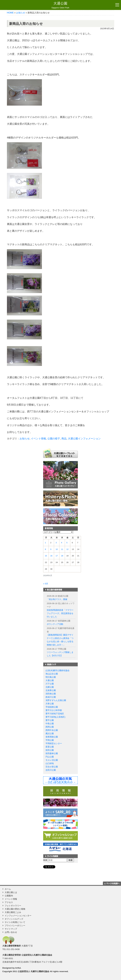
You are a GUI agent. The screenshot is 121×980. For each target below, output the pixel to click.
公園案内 (9, 896)
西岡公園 (50, 727)
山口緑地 (50, 763)
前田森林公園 (52, 753)
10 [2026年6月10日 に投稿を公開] (57, 549)
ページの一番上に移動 (112, 883)
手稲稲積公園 (52, 707)
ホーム (8, 889)
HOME (10, 13)
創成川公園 (51, 697)
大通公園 (60, 5)
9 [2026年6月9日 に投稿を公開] (51, 549)
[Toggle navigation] (117, 5)
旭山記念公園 (52, 674)
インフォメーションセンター (18, 916)
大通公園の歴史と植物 (15, 909)
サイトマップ (11, 929)
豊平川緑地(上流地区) (55, 717)
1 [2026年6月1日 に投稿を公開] (45, 543)
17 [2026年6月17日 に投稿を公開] (57, 556)
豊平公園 (50, 720)
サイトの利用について (15, 922)
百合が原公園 (52, 767)
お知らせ (21, 13)
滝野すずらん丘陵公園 (56, 700)
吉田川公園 (51, 770)
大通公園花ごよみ (13, 912)
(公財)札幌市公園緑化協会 (58, 670)
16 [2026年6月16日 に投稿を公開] (51, 556)
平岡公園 (50, 740)
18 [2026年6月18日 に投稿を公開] (62, 556)
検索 (45, 860)
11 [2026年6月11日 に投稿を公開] (62, 549)
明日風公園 (51, 677)
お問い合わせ (11, 932)
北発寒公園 (51, 690)
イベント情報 (38, 439)
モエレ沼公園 (52, 760)
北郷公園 (50, 687)
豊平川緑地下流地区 (55, 714)
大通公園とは (11, 892)
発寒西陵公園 (52, 737)
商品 (64, 439)
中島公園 (50, 724)
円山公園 (50, 757)
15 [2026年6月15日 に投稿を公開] (46, 556)
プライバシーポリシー (15, 926)
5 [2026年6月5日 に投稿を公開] (67, 543)
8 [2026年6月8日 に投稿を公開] (45, 549)
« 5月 (46, 584)
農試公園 (50, 733)
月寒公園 (50, 704)
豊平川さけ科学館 (54, 710)
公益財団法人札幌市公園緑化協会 (37, 955)
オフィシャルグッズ (14, 919)
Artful (18, 968)
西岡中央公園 (52, 730)
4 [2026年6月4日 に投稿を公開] (62, 543)
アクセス (9, 902)
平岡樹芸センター (54, 743)
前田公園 (50, 750)
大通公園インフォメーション (84, 439)
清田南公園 (51, 694)
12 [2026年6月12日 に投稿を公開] (68, 549)
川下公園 (50, 684)
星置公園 (50, 747)
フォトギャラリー (13, 906)
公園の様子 (54, 439)
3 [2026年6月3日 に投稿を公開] (56, 543)
